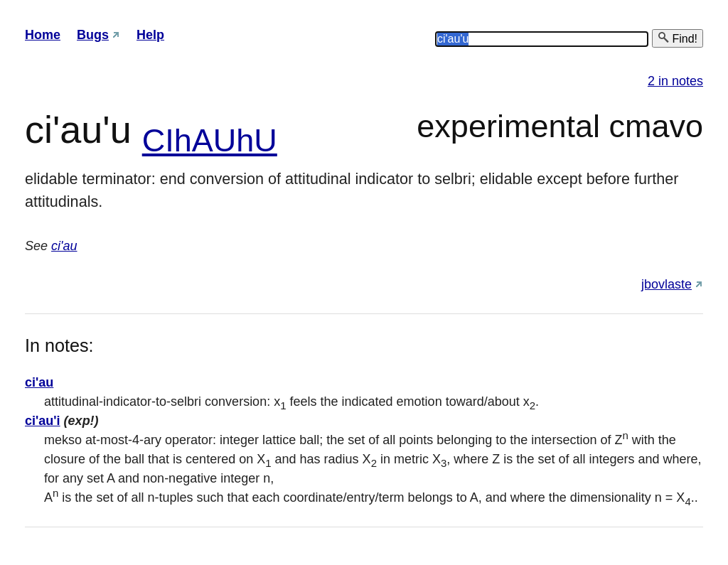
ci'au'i (43, 421)
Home (43, 35)
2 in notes (675, 81)
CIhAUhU (210, 140)
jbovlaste (667, 284)
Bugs (93, 35)
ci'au (64, 246)
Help (150, 35)
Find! (678, 38)
